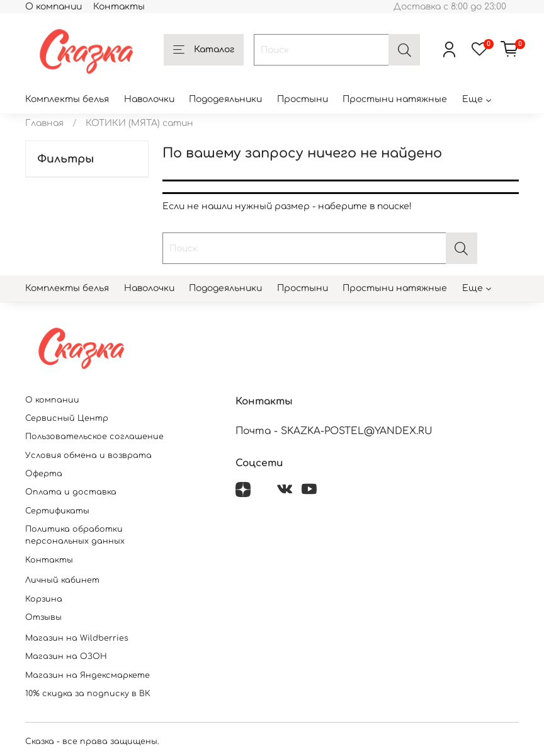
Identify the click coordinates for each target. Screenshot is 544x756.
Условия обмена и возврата (88, 455)
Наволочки (149, 99)
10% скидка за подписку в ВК (88, 694)
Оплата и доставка (71, 492)
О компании (54, 7)
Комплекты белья (67, 99)
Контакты (119, 7)
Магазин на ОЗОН (66, 656)
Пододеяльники (225, 99)
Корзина (44, 599)
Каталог (204, 50)
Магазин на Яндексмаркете (88, 675)
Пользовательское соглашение (94, 437)
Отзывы (43, 617)
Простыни (303, 99)
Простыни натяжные (395, 99)
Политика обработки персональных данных (75, 535)
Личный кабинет (62, 580)
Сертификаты (57, 511)
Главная (44, 123)
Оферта (44, 474)
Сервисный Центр (67, 418)
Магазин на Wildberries (77, 638)
